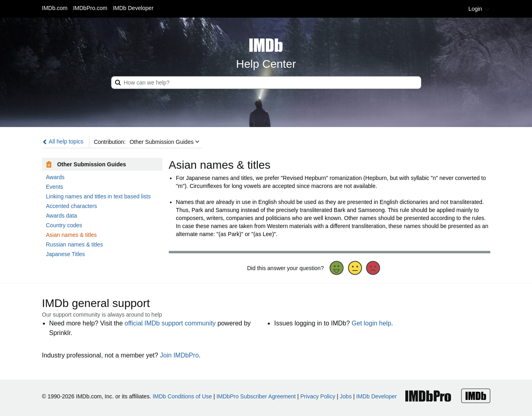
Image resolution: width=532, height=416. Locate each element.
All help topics (63, 141)
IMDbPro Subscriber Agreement (256, 396)
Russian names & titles (75, 244)
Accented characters (72, 206)
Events (55, 187)
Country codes (64, 225)
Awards (55, 177)
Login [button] (479, 9)
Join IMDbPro (179, 355)
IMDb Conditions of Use (182, 396)
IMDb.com (55, 8)
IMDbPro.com (90, 8)
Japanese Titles (66, 254)
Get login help (371, 323)
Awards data (62, 216)
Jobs (346, 396)
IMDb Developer (133, 8)
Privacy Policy (318, 396)
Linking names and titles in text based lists (98, 196)
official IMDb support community (170, 323)
